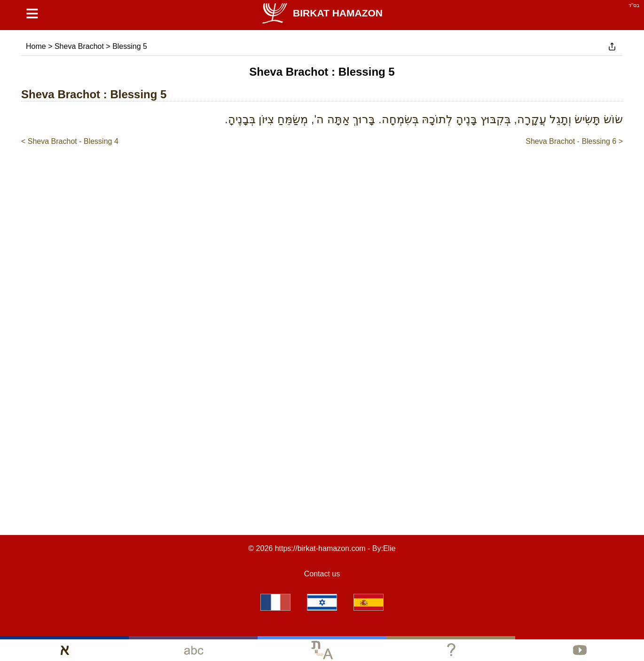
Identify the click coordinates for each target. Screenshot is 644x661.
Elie (389, 548)
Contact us (322, 574)
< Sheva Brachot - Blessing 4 (70, 141)
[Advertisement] (322, 175)
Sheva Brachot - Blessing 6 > (574, 141)
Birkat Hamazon (322, 13)
